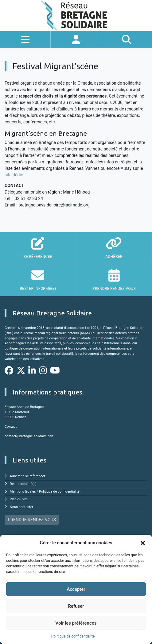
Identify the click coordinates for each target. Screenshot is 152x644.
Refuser (76, 606)
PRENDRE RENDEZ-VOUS (32, 520)
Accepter (76, 589)
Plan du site (19, 499)
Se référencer (35, 476)
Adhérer (16, 476)
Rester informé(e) (23, 484)
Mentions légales (23, 492)
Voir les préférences (76, 623)
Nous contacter (21, 507)
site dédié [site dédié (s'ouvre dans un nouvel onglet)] (14, 175)
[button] (143, 543)
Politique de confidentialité (73, 636)
